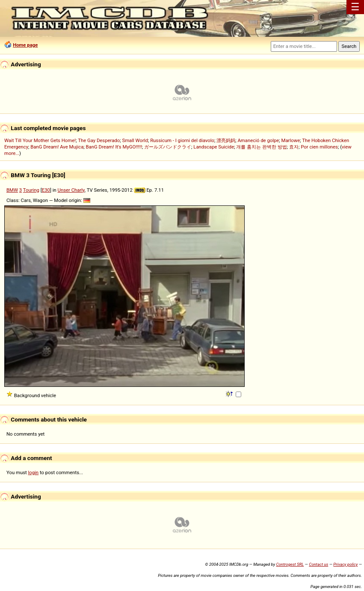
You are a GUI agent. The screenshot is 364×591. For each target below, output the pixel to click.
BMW (12, 190)
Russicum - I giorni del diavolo (182, 140)
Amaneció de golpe (258, 140)
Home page (25, 45)
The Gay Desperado (99, 140)
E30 (46, 190)
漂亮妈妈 (226, 140)
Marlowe (291, 140)
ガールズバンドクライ (168, 147)
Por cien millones (319, 147)
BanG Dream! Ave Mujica (57, 147)
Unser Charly (71, 190)
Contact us (318, 564)
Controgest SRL (290, 564)
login (34, 472)
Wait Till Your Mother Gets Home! (40, 140)
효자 (294, 147)
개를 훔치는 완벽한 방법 (261, 147)
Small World (135, 140)
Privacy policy (345, 564)
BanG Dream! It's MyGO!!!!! (114, 147)
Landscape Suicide (214, 147)
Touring (31, 190)
